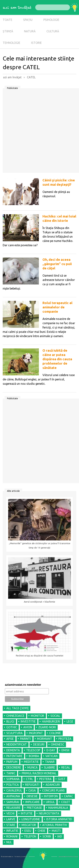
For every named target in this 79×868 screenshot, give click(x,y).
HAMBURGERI (51, 721)
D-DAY (51, 750)
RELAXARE (13, 808)
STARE (11, 825)
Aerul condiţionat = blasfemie (39, 602)
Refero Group (73, 857)
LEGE (70, 721)
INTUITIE (27, 813)
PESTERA (45, 779)
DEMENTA (13, 750)
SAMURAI (13, 802)
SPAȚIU (28, 20)
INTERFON (51, 796)
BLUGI (10, 721)
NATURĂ (30, 31)
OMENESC (57, 744)
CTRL (29, 779)
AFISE (10, 739)
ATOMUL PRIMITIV (55, 825)
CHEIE (41, 831)
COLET (66, 802)
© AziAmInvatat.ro (7, 857)
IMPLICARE (32, 802)
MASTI (56, 831)
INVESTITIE (28, 721)
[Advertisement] (39, 132)
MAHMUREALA (58, 808)
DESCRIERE (14, 767)
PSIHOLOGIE (51, 20)
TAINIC (11, 773)
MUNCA (32, 767)
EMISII (65, 750)
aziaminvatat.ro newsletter (23, 685)
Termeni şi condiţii (21, 857)
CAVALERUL (14, 790)
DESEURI (39, 744)
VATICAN (51, 756)
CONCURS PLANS (53, 790)
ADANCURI (53, 785)
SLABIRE (49, 767)
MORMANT (45, 739)
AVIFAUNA (13, 796)
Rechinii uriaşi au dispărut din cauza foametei (40, 656)
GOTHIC (12, 727)
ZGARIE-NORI (47, 727)
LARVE (11, 819)
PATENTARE (14, 756)
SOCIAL (55, 716)
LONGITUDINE (31, 819)
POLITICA (13, 785)
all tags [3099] (17, 708)
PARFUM (12, 762)
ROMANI (12, 836)
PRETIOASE (34, 808)
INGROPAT (36, 733)
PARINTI (25, 739)
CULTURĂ (53, 31)
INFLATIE (12, 831)
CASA (32, 790)
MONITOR (37, 716)
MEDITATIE (31, 762)
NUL (9, 842)
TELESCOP (33, 750)
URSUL (50, 802)
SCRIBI (47, 836)
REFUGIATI (32, 785)
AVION (28, 727)
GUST (62, 779)
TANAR (50, 762)
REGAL (66, 767)
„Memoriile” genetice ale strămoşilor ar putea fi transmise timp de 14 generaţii (40, 546)
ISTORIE (36, 43)
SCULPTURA (14, 733)
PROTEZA (65, 739)
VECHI (10, 813)
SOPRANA (13, 779)
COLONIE (55, 733)
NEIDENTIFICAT (17, 744)
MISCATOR (29, 825)
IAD (60, 836)
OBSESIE (32, 796)
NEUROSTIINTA (49, 813)
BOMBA (34, 756)
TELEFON (30, 836)
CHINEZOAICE (15, 716)
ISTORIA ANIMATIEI (59, 819)
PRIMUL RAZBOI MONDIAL (39, 773)
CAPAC (69, 796)
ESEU (28, 831)
